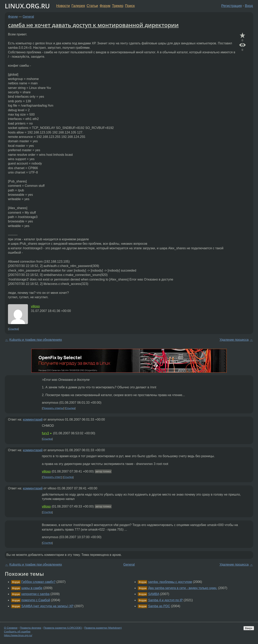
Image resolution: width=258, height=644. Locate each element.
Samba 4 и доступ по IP (165, 600)
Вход (249, 6)
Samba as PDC (159, 606)
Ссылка (13, 329)
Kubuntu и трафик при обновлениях (36, 340)
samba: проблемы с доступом (170, 582)
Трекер (118, 6)
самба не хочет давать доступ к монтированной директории (93, 25)
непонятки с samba (35, 594)
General (28, 17)
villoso (35, 306)
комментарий (33, 419)
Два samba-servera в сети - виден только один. (183, 588)
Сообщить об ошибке (17, 632)
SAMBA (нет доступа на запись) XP (47, 606)
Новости (63, 6)
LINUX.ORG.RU (27, 6)
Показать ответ (52, 477)
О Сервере (11, 628)
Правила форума (31, 628)
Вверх (249, 628)
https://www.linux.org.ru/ (18, 635)
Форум (105, 6)
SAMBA (154, 594)
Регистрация (232, 6)
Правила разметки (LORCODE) (63, 628)
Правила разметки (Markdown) (103, 628)
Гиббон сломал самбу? (38, 582)
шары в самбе (32, 588)
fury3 (45, 433)
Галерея (78, 6)
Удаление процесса (234, 340)
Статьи (92, 6)
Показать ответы (53, 408)
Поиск (130, 6)
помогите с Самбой (36, 600)
